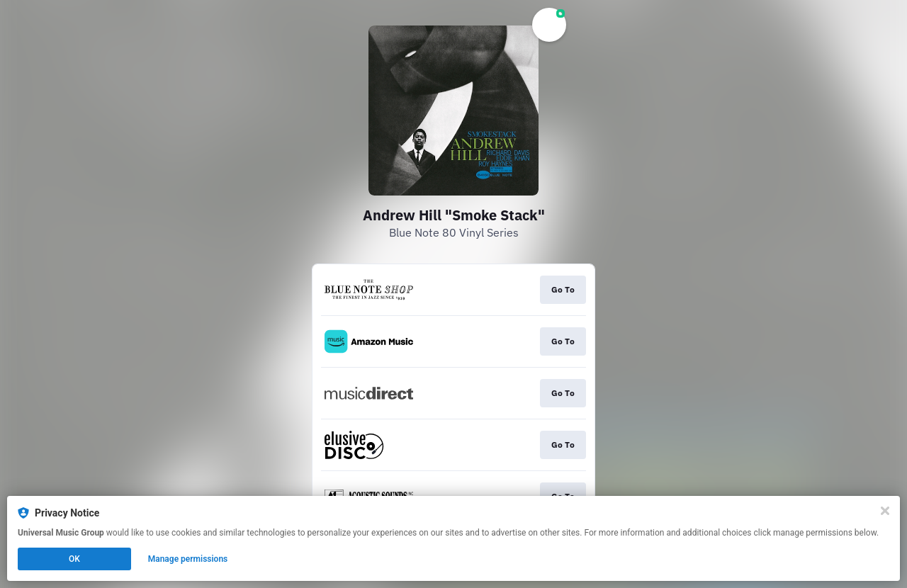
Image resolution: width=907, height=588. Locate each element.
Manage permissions (188, 559)
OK (74, 559)
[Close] (885, 511)
